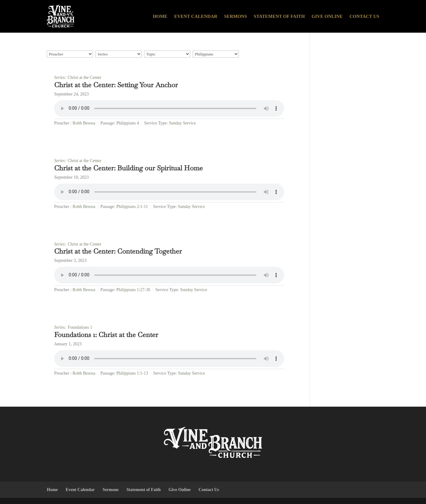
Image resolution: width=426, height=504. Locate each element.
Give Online (327, 16)
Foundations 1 (80, 327)
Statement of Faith (279, 16)
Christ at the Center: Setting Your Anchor (116, 85)
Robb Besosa (84, 123)
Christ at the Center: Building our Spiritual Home (129, 168)
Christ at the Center (84, 77)
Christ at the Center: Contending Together (118, 251)
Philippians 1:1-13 (132, 373)
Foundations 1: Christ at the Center (106, 335)
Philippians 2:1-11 (132, 207)
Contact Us (364, 16)
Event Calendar (196, 16)
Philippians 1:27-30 (133, 290)
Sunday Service (182, 123)
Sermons (235, 16)
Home (160, 16)
